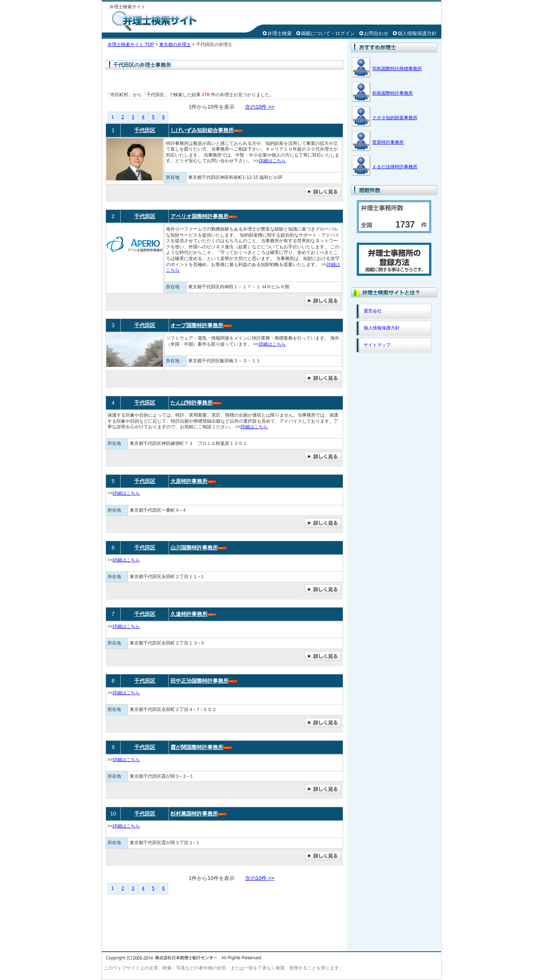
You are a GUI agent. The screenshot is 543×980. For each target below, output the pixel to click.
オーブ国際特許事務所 (197, 325)
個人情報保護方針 (417, 33)
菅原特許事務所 (388, 142)
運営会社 (373, 311)
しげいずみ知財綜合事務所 (202, 130)
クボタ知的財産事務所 (395, 118)
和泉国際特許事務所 (393, 93)
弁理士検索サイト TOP (131, 45)
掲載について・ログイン (328, 33)
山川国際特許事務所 (194, 548)
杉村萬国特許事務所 (194, 814)
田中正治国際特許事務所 (199, 681)
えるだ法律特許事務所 (395, 167)
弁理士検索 (280, 33)
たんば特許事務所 (192, 403)
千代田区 (145, 130)
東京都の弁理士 (175, 45)
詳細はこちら (272, 161)
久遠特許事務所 (189, 614)
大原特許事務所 (189, 481)
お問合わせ (376, 33)
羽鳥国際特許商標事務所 (397, 69)
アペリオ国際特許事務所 (199, 216)
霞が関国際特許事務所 (197, 747)
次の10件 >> (260, 107)
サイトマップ (377, 345)
